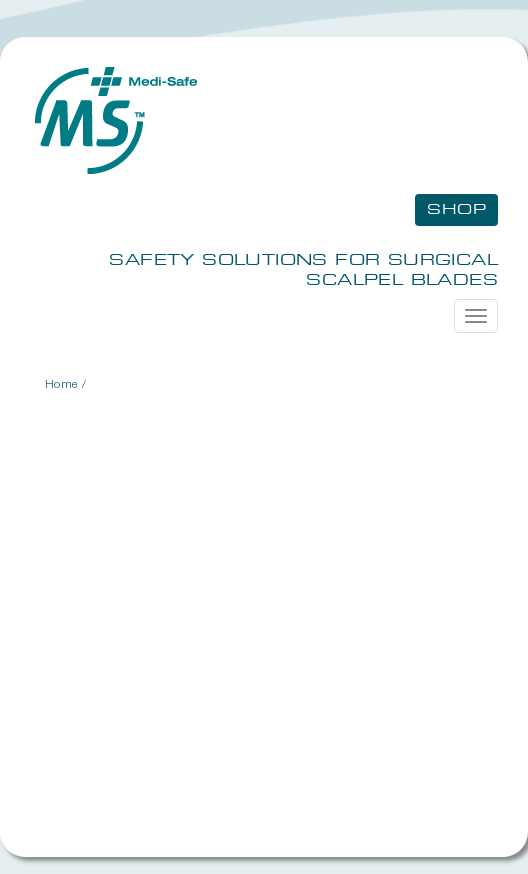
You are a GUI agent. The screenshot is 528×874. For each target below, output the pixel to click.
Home (62, 383)
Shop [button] (456, 210)
